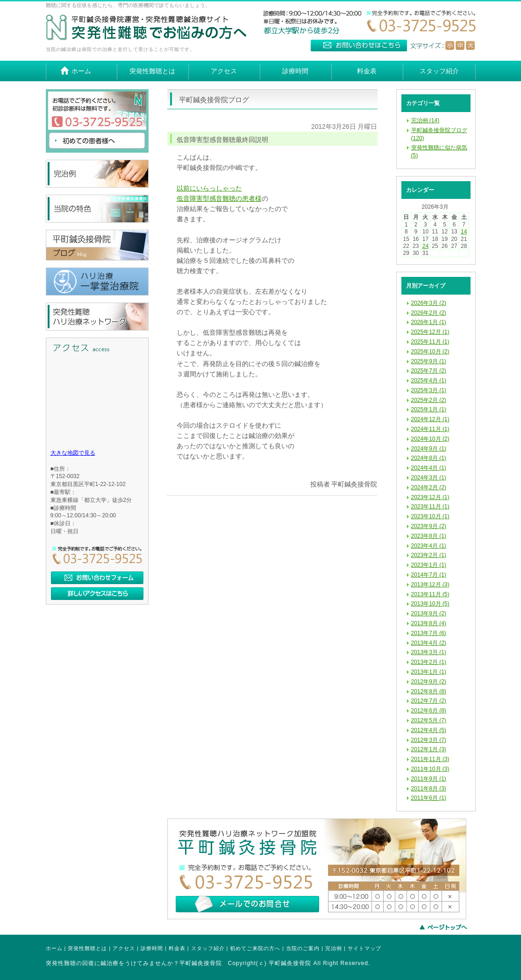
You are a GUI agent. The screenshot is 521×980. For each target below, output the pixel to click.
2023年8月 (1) (429, 536)
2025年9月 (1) (429, 361)
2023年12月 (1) (430, 497)
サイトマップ (364, 948)
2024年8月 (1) (429, 458)
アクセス (124, 948)
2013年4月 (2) (429, 643)
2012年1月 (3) (429, 749)
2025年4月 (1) (429, 381)
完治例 (334, 948)
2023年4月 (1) (429, 546)
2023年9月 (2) (429, 526)
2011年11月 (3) (430, 759)
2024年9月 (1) (429, 449)
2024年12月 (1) (430, 419)
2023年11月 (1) (430, 507)
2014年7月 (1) (429, 575)
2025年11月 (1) (430, 342)
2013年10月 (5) (430, 604)
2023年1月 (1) (429, 565)
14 (464, 232)
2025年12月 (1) (430, 332)
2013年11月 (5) (430, 594)
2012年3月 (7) (429, 740)
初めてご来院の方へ (255, 948)
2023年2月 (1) (429, 555)
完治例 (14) (425, 120)
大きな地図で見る (73, 453)
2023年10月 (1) (430, 516)
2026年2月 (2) (429, 313)
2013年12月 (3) (430, 585)
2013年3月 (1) (429, 652)
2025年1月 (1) (429, 409)
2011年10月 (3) (430, 769)
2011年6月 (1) (429, 798)
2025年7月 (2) (429, 371)
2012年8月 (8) (429, 691)
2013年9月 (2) (429, 613)
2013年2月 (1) (429, 662)
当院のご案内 (303, 948)
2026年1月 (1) (429, 322)
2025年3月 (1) (429, 390)
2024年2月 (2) (429, 487)
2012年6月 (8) (429, 711)
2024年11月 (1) (430, 429)
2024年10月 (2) (430, 439)
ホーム (54, 948)
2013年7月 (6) (429, 633)
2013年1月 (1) (429, 672)
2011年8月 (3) (429, 789)
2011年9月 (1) (429, 779)
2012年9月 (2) (429, 682)
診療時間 (152, 948)
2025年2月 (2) (429, 400)
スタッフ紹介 (208, 948)
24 (425, 246)
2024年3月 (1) (429, 478)
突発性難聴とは (87, 948)
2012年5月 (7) (429, 720)
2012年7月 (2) (429, 701)
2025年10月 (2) (430, 352)
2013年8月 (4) (429, 623)
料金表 (177, 948)
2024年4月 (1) (429, 468)
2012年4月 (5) (429, 730)
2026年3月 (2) (429, 303)
